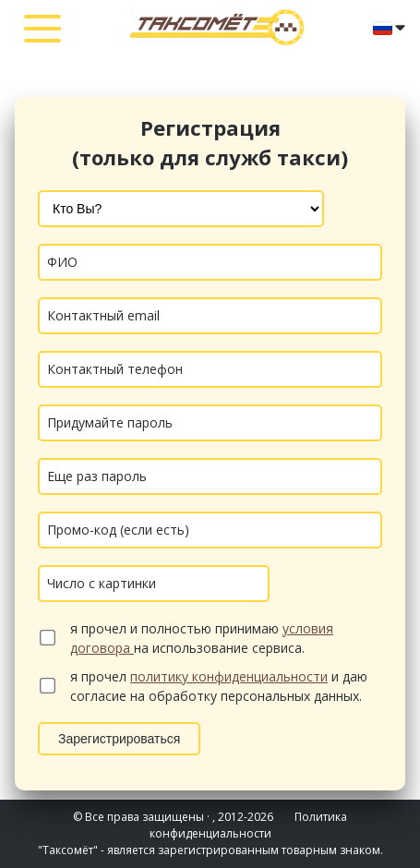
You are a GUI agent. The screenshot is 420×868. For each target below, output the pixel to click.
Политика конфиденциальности (249, 825)
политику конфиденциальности (229, 676)
